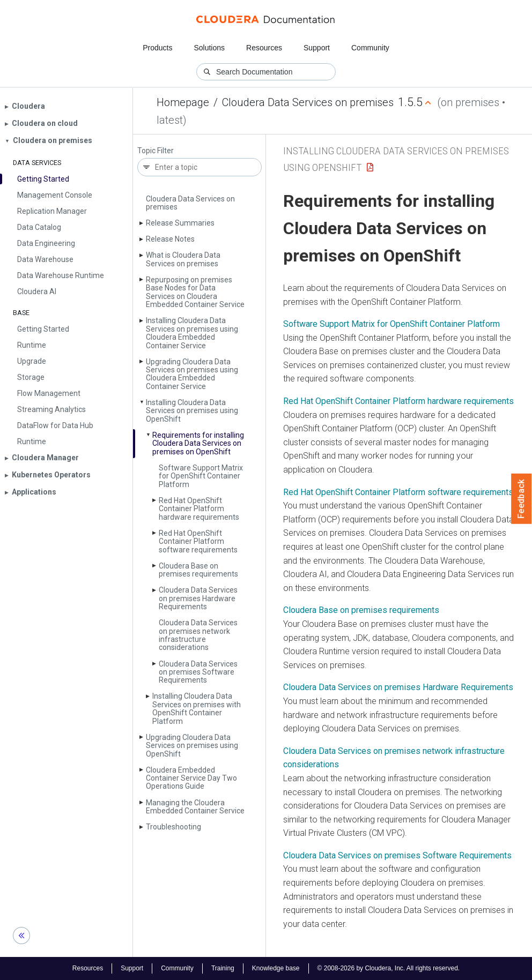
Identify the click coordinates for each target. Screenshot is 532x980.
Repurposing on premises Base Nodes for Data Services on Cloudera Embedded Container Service (195, 292)
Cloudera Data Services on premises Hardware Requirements (198, 598)
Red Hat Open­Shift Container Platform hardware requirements (199, 509)
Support (317, 48)
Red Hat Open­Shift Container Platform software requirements (198, 541)
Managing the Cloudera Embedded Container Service (195, 807)
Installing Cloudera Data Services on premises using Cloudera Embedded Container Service (192, 333)
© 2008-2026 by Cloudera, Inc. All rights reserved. (389, 968)
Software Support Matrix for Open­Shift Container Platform (201, 476)
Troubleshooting (173, 827)
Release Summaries (180, 223)
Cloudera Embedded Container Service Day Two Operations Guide (191, 778)
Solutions (209, 48)
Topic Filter (156, 151)
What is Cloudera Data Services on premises (183, 259)
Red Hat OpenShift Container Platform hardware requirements (398, 401)
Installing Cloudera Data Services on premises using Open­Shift (192, 411)
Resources (264, 48)
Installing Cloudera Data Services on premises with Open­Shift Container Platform (197, 708)
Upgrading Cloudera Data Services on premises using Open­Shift (192, 746)
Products (157, 48)
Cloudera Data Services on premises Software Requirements (198, 672)
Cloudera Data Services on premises (308, 102)
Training (223, 968)
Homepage (183, 102)
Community (370, 48)
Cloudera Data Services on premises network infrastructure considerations (198, 635)
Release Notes (170, 239)
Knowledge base (276, 968)
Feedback (522, 499)
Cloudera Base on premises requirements (198, 570)
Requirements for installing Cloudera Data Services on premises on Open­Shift (198, 443)
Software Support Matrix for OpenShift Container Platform (391, 324)
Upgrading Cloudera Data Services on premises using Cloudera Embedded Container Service (192, 374)
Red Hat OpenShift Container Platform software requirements (398, 492)
